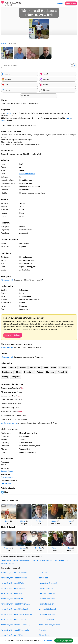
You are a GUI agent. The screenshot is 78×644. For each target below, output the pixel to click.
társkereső (43, 573)
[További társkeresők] (74, 514)
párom (9, 113)
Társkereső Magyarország (50, 625)
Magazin (42, 630)
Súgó (68, 560)
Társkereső (44, 578)
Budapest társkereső (27, 174)
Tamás (38, 521)
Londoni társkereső (47, 620)
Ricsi (69, 548)
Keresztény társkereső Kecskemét (15, 609)
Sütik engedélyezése (64, 640)
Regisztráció (71, 3)
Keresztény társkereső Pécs (12, 593)
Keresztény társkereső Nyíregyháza (15, 604)
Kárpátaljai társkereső (48, 604)
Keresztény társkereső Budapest (14, 573)
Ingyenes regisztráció (13, 335)
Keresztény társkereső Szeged (13, 588)
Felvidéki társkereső (47, 599)
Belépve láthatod (7, 471)
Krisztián (7, 548)
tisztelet (68, 118)
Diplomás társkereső (47, 593)
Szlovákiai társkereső (48, 614)
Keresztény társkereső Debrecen (14, 578)
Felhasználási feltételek (21, 560)
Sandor (23, 548)
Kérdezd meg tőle (7, 280)
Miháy (23, 521)
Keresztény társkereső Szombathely (15, 625)
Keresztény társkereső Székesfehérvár (16, 614)
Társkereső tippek (7, 563)
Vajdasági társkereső (47, 609)
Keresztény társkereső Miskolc (13, 583)
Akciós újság (44, 635)
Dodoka (38, 548)
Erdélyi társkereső (46, 588)
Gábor (54, 521)
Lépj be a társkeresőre (9, 423)
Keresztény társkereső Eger (12, 635)
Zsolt (7, 521)
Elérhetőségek (6, 560)
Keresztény (11, 4)
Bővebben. (49, 640)
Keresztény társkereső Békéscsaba (15, 630)
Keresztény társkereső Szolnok (13, 620)
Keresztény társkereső (48, 583)
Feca (69, 521)
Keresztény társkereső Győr (12, 599)
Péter (54, 548)
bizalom (4, 120)
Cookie (62, 560)
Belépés (59, 3)
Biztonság (54, 560)
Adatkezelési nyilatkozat (40, 560)
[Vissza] (4, 514)
